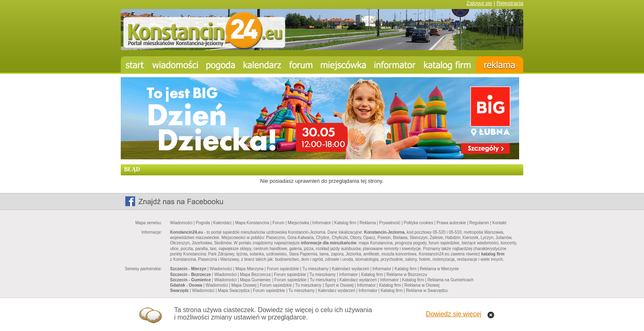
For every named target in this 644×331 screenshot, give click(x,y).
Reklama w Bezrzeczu (407, 275)
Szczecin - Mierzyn (188, 269)
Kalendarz (222, 223)
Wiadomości (181, 223)
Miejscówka (299, 223)
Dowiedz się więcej (454, 314)
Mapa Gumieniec (255, 280)
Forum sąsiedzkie (283, 269)
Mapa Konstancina (252, 223)
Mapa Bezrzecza (255, 275)
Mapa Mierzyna (249, 269)
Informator (322, 223)
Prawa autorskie (451, 223)
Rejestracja (510, 3)
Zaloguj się (479, 3)
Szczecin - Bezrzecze (191, 275)
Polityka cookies (419, 223)
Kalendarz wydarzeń (351, 269)
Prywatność (390, 223)
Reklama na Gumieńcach (451, 280)
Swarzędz (179, 291)
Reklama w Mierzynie (439, 269)
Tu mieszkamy (315, 269)
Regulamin (479, 223)
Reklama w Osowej (422, 285)
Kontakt (499, 223)
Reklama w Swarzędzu (427, 291)
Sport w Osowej (339, 285)
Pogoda (203, 223)
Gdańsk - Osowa (186, 285)
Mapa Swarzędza (233, 291)
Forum (278, 223)
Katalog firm (345, 223)
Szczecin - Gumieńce (190, 280)
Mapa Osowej (244, 285)
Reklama (368, 223)
